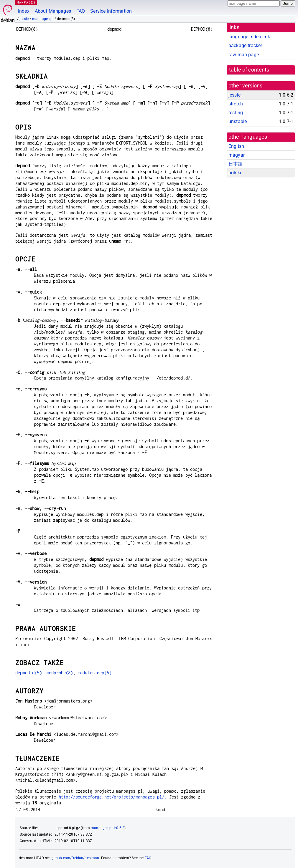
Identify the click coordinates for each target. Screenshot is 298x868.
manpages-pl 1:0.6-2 (108, 828)
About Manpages (53, 11)
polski (235, 173)
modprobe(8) (60, 673)
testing (236, 113)
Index (24, 11)
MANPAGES (26, 2)
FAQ (81, 11)
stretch (236, 104)
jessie (24, 19)
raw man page (244, 55)
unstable (238, 121)
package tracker (245, 45)
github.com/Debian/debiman (75, 858)
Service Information (111, 11)
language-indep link (249, 37)
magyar (237, 155)
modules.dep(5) (95, 673)
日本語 (236, 164)
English (236, 146)
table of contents (249, 70)
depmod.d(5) (29, 673)
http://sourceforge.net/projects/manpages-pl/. (113, 797)
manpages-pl (43, 19)
